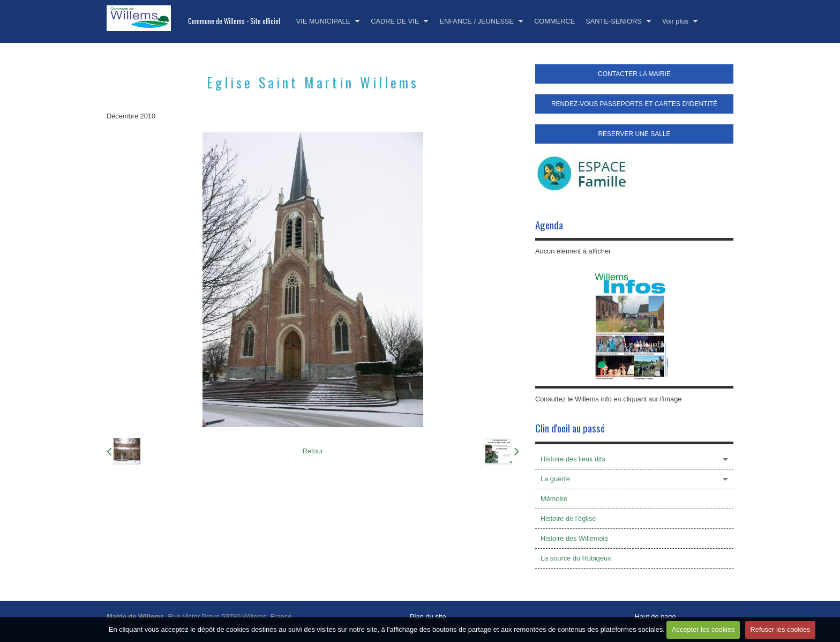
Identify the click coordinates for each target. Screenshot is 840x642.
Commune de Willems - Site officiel (234, 21)
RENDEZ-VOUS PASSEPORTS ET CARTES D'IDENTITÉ (634, 104)
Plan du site (428, 617)
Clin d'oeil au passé (570, 428)
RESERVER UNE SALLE (634, 134)
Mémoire (554, 499)
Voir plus (675, 21)
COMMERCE (554, 21)
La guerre (555, 479)
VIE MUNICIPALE (323, 21)
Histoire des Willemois (574, 538)
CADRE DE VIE (395, 21)
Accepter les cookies (703, 629)
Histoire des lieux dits (573, 459)
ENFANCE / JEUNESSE (477, 21)
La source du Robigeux (576, 558)
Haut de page (655, 617)
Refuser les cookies (781, 629)
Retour (313, 451)
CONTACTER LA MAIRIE (634, 74)
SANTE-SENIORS (614, 21)
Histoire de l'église (568, 518)
